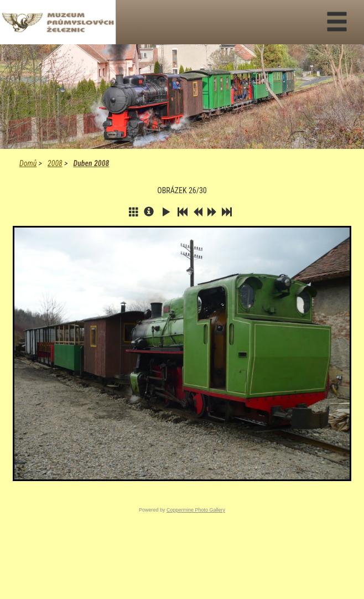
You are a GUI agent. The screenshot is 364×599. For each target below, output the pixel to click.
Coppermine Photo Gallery (196, 510)
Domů (28, 163)
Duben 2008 (91, 163)
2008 (55, 163)
